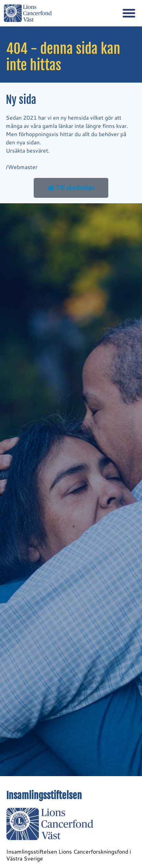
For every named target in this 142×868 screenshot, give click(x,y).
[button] (129, 13)
